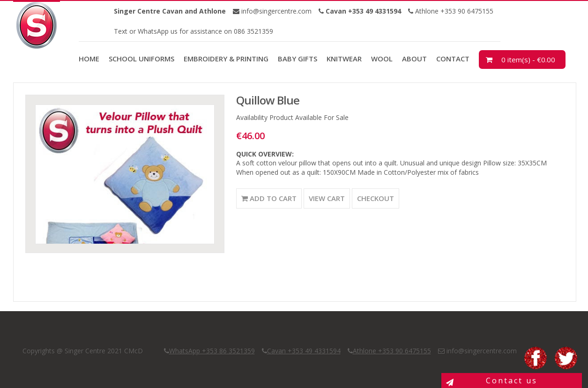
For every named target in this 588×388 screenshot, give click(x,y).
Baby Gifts (298, 59)
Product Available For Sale (309, 117)
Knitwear (344, 59)
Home (89, 59)
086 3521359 (253, 31)
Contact (453, 59)
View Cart (327, 198)
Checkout (376, 198)
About (414, 59)
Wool (382, 59)
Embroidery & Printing (226, 59)
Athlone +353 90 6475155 (453, 11)
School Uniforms (141, 59)
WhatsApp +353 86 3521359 (212, 351)
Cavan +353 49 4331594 (304, 351)
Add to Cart (269, 198)
